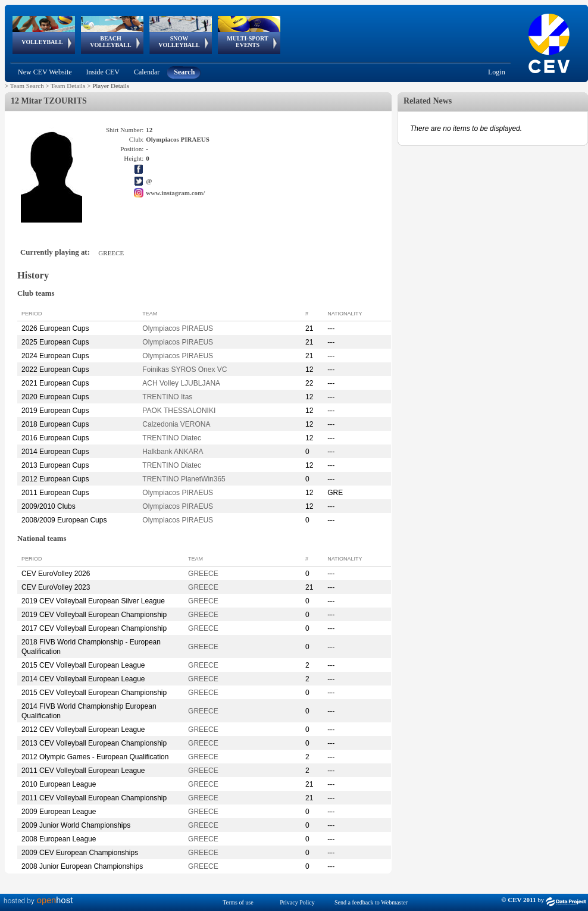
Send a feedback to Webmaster (371, 902)
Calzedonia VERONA (176, 424)
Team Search (27, 86)
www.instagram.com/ (175, 193)
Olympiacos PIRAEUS (178, 328)
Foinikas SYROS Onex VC (184, 370)
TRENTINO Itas (167, 397)
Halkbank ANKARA (173, 452)
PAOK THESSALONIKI (179, 411)
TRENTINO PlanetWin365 (184, 479)
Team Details (68, 86)
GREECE (203, 574)
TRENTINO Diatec (172, 438)
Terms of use (238, 902)
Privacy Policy (297, 902)
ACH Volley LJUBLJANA (181, 383)
